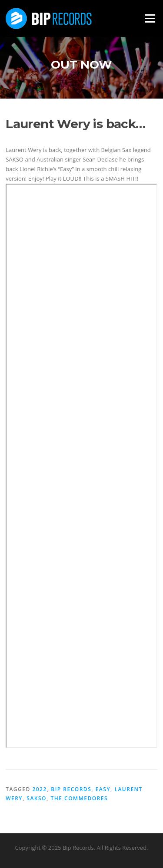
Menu (150, 18)
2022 (39, 789)
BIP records (71, 789)
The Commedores (79, 798)
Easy (103, 789)
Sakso (37, 798)
